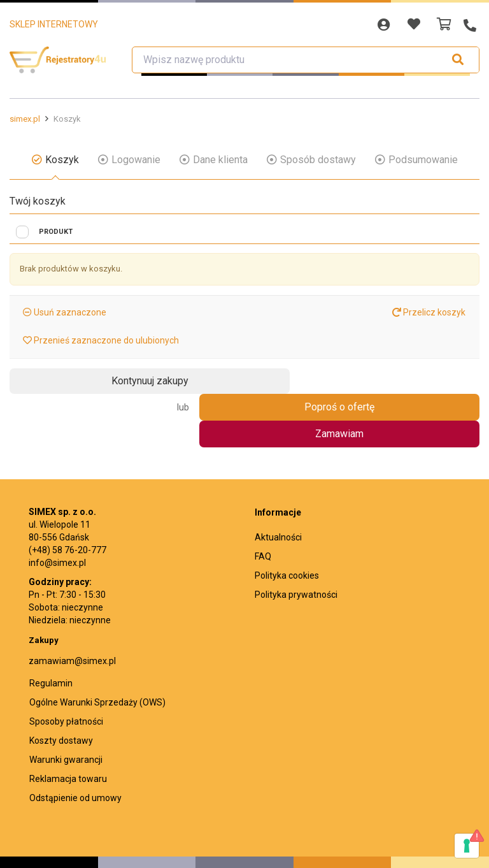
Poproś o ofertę (422, 381)
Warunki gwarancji (66, 707)
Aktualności (278, 485)
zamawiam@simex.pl (72, 609)
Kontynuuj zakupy (67, 381)
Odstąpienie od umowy (75, 746)
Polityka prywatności (296, 542)
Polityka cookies (287, 523)
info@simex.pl (57, 510)
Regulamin (51, 631)
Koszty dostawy (61, 688)
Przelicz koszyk (429, 312)
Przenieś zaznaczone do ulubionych (105, 340)
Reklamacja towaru (68, 727)
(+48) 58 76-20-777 (67, 498)
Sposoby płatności (66, 669)
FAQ (263, 504)
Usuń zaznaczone (68, 312)
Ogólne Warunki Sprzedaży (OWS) (97, 650)
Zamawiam (275, 381)
